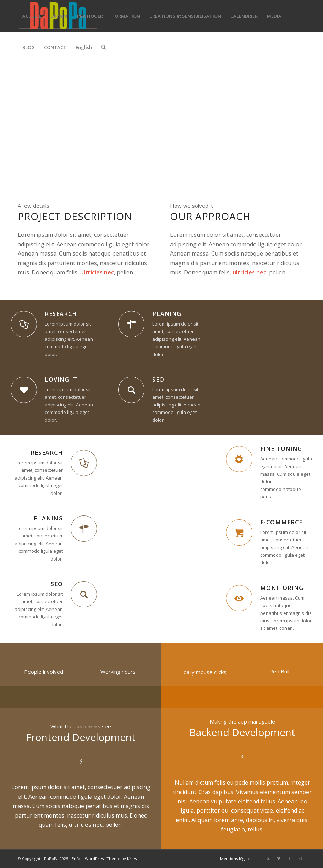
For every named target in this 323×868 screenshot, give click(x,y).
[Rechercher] (103, 47)
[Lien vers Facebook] (289, 858)
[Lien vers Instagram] (300, 858)
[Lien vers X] (268, 858)
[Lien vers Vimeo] (279, 858)
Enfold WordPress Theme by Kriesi (105, 859)
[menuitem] (32, 16)
